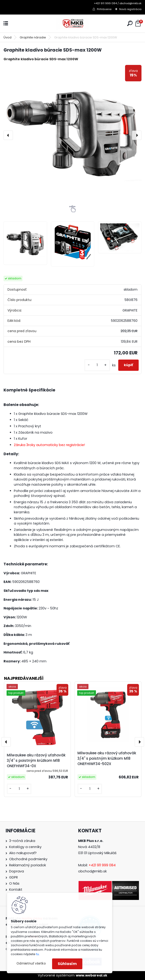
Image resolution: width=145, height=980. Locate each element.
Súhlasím (67, 964)
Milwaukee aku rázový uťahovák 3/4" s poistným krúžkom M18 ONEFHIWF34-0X (36, 760)
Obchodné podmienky (28, 859)
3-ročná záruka (22, 841)
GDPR (13, 877)
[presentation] (8, 135)
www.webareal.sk (92, 975)
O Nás (14, 883)
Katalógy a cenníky (25, 847)
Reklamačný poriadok (28, 865)
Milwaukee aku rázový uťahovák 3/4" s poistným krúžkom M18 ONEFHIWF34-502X (107, 758)
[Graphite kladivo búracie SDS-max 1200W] (72, 134)
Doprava (17, 871)
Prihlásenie (104, 9)
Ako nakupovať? (23, 853)
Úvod (8, 37)
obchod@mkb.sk (92, 871)
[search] (130, 23)
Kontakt (16, 890)
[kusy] (97, 365)
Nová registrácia (130, 9)
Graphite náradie (33, 37)
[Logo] (72, 24)
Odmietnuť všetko (31, 963)
